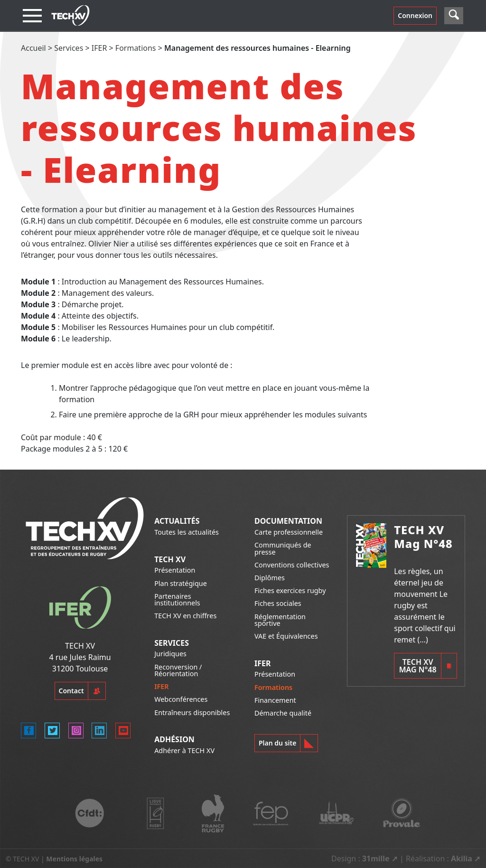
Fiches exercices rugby (290, 590)
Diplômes (270, 578)
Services (69, 48)
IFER (99, 48)
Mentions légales (74, 859)
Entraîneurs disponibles (192, 712)
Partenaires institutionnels (177, 599)
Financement (275, 700)
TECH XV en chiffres (185, 616)
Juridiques (170, 654)
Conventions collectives (292, 565)
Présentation (175, 570)
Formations (136, 48)
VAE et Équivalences (286, 636)
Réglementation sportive (280, 620)
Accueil (33, 48)
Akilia (462, 859)
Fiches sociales (278, 603)
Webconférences (181, 699)
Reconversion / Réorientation (178, 670)
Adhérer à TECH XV (184, 750)
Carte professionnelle (289, 532)
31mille (376, 859)
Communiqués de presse (283, 548)
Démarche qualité (283, 713)
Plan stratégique (181, 583)
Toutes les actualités (187, 532)
